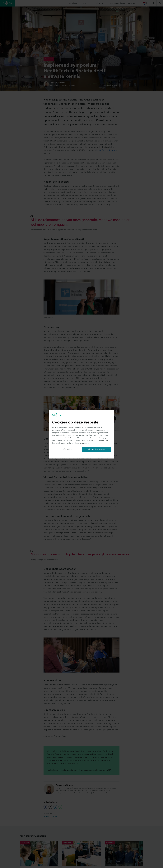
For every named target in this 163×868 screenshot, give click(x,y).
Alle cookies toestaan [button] (96, 449)
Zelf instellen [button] (67, 449)
